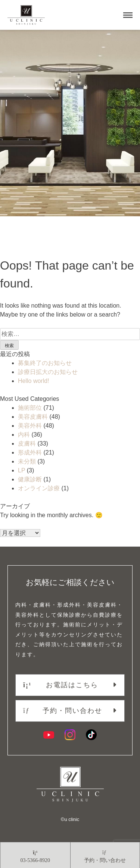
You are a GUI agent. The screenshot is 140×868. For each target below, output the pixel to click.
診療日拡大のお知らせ (48, 372)
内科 (24, 435)
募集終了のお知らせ (45, 363)
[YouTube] (49, 735)
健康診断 (30, 479)
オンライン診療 (39, 488)
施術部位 (30, 408)
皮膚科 (27, 444)
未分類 (27, 461)
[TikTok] (91, 735)
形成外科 (30, 452)
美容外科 (30, 426)
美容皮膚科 (33, 417)
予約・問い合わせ (63, 711)
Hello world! (34, 381)
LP (21, 470)
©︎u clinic (70, 819)
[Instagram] (70, 735)
